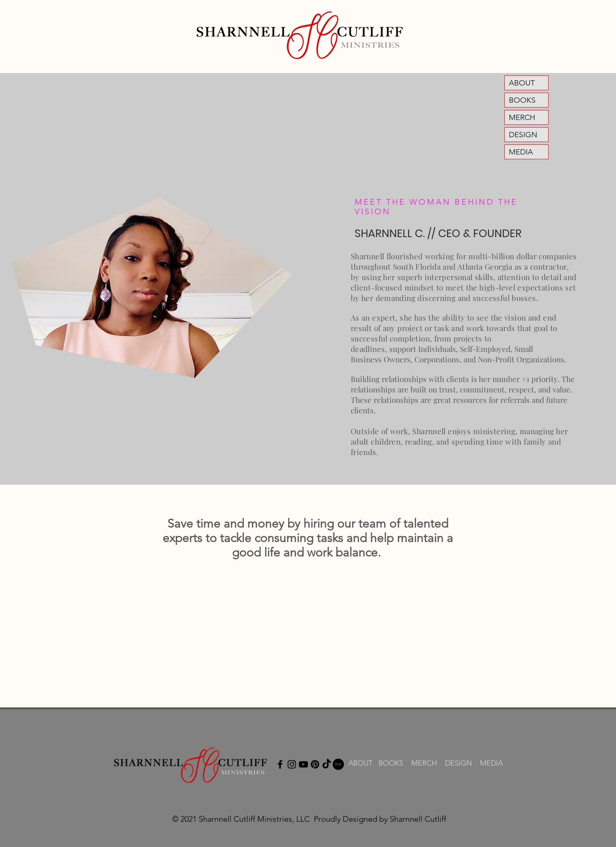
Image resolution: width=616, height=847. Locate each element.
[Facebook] (280, 764)
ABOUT (522, 83)
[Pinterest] (315, 764)
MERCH (522, 117)
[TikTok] (327, 764)
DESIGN (523, 135)
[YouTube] (303, 764)
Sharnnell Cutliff (418, 819)
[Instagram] (292, 764)
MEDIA (521, 152)
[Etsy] (338, 764)
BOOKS (522, 100)
